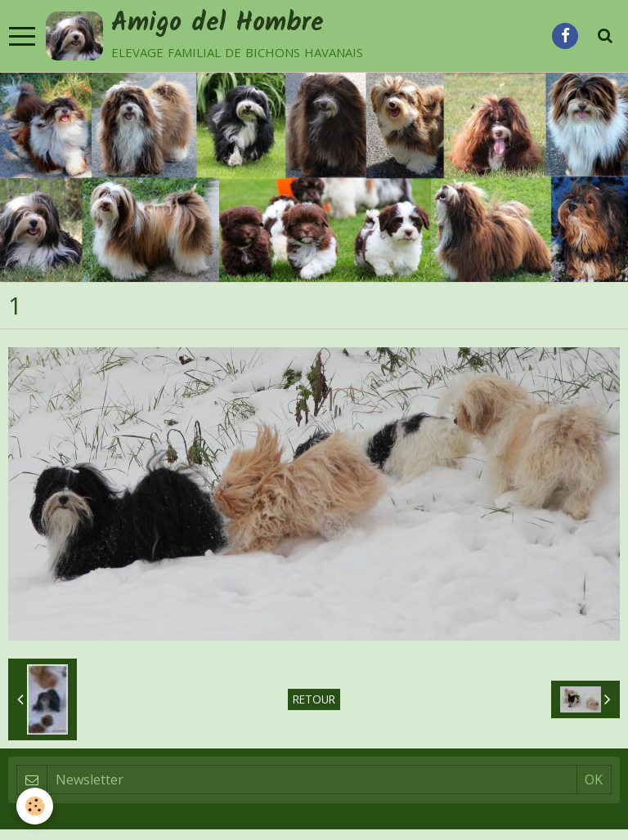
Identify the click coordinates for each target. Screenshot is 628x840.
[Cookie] (35, 806)
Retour (314, 699)
